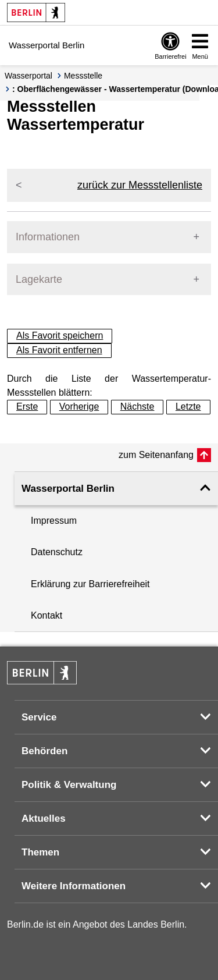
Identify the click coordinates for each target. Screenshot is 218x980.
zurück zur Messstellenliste (140, 185)
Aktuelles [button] (44, 819)
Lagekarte (39, 279)
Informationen (48, 237)
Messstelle (83, 76)
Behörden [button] (44, 751)
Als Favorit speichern (60, 335)
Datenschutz (57, 552)
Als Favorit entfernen (59, 350)
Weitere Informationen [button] (74, 886)
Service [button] (39, 717)
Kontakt (47, 615)
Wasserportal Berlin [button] (68, 489)
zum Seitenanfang (156, 455)
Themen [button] (40, 852)
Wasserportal (28, 76)
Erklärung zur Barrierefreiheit (90, 584)
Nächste (137, 406)
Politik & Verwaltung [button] (69, 785)
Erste (27, 406)
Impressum (54, 521)
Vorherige (79, 406)
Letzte (188, 406)
